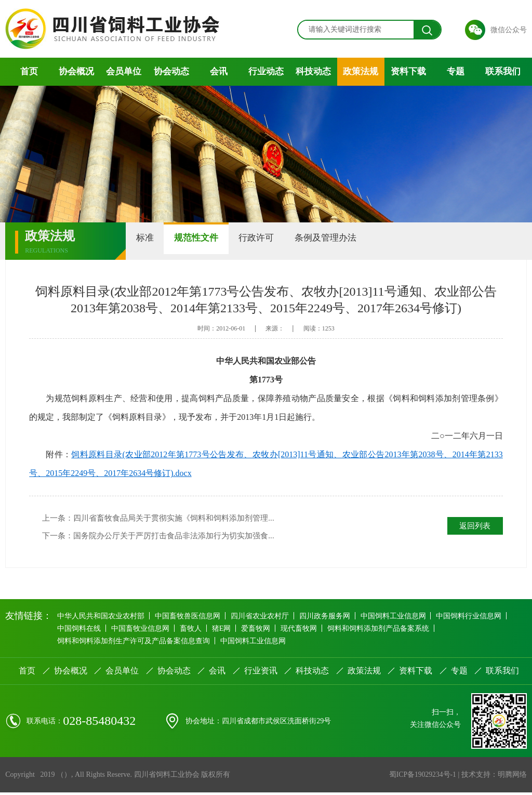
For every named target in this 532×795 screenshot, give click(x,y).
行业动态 (266, 71)
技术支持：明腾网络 (494, 777)
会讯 (219, 71)
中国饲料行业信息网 (481, 618)
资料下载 (408, 71)
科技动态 (313, 71)
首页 (29, 71)
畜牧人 (196, 631)
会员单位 (124, 71)
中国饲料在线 (80, 631)
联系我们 (503, 71)
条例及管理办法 (363, 241)
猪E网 (229, 631)
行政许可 (283, 241)
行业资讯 (261, 673)
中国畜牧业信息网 (143, 631)
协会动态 (171, 71)
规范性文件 (212, 241)
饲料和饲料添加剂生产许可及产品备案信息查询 (135, 643)
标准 (150, 241)
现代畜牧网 (311, 631)
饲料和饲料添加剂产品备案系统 (392, 631)
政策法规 (361, 71)
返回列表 (473, 526)
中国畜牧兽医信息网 (191, 618)
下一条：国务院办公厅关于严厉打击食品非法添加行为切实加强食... (166, 537)
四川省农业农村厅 (265, 618)
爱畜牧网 (265, 631)
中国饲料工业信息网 (403, 618)
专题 (456, 71)
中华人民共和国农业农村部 (102, 618)
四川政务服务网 (332, 618)
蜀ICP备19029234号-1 (422, 777)
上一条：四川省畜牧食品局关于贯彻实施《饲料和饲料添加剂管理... (166, 518)
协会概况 (76, 71)
